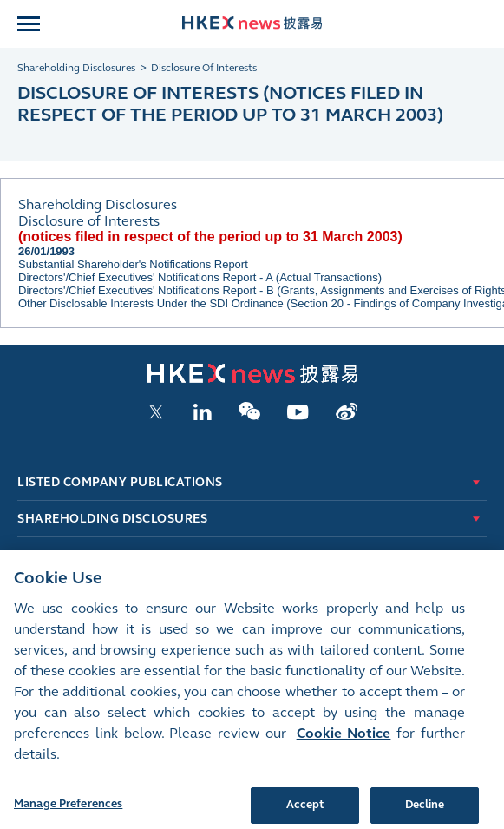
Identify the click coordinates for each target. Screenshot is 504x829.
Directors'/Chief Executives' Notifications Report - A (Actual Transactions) (200, 277)
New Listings (62, 555)
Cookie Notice (344, 744)
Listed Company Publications (120, 482)
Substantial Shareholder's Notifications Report (133, 264)
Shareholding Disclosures (112, 519)
